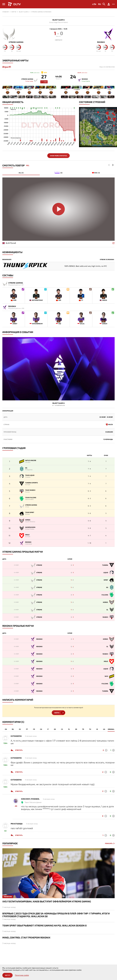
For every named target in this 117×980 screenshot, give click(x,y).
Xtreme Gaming (16, 42)
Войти (57, 713)
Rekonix (101, 42)
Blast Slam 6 (58, 20)
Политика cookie (22, 975)
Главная (5, 12)
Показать (109, 843)
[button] (113, 165)
